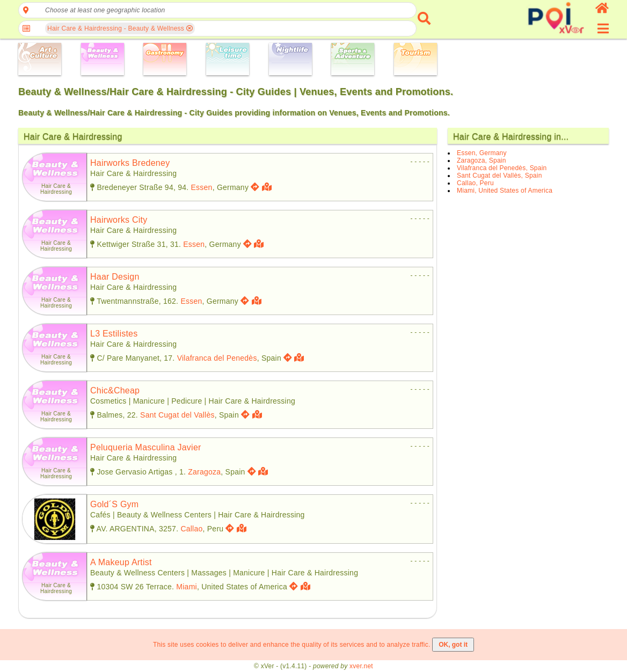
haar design (115, 277)
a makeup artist (121, 562)
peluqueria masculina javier (146, 447)
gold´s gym (114, 504)
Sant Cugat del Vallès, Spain (500, 176)
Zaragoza (204, 472)
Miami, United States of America (505, 191)
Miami (187, 587)
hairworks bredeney (130, 163)
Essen (202, 187)
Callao (191, 529)
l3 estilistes (114, 334)
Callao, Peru (475, 183)
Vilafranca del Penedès (217, 358)
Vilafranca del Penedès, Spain (502, 168)
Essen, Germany (482, 153)
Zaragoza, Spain (482, 160)
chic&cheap (115, 390)
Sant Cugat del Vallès (177, 415)
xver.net (361, 666)
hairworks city (119, 220)
